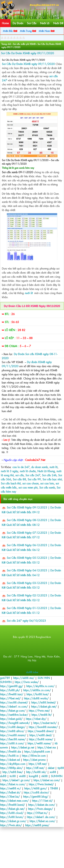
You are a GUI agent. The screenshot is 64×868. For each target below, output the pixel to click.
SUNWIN (6, 682)
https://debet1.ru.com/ (14, 706)
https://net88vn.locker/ (14, 715)
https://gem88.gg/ (12, 686)
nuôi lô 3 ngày (9, 471)
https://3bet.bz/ (10, 796)
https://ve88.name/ (39, 743)
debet (51, 768)
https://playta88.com (37, 751)
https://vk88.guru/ (36, 788)
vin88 (22, 776)
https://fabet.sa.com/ (42, 821)
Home (5, 23)
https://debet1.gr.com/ (16, 780)
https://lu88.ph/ (10, 690)
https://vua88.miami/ (13, 735)
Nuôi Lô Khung (46, 471)
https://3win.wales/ (27, 682)
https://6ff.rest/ (38, 764)
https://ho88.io (9, 755)
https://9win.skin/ (11, 825)
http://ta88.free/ (13, 772)
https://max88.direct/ (41, 731)
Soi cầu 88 (19, 479)
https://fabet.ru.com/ (13, 784)
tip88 (61, 768)
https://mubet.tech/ (45, 723)
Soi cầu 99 (34, 479)
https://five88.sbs (10, 751)
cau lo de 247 (21, 467)
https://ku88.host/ (38, 694)
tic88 (13, 776)
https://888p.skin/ (11, 768)
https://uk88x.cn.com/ (37, 690)
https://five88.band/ (12, 805)
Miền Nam (47, 31)
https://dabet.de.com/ (42, 805)
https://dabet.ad (10, 760)
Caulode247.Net (35, 460)
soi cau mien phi (28, 487)
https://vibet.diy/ (36, 719)
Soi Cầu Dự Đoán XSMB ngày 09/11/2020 (27, 53)
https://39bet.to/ (37, 813)
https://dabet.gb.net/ (44, 706)
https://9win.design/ (40, 809)
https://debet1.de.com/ (41, 817)
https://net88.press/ (37, 825)
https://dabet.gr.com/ (13, 821)
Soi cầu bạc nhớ (52, 479)
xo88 (53, 772)
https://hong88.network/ (15, 723)
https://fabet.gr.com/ (13, 710)
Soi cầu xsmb (47, 487)
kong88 (33, 776)
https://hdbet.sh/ (10, 792)
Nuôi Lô (45, 23)
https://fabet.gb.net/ (12, 809)
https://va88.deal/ (41, 735)
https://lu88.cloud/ (12, 813)
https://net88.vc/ (10, 788)
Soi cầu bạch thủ (11, 483)
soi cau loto (47, 483)
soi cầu (20, 475)
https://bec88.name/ (13, 739)
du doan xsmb (40, 467)
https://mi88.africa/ (12, 731)
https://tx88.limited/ (44, 702)
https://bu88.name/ (41, 739)
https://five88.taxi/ (12, 694)
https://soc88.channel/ (14, 702)
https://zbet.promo (34, 760)
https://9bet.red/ (10, 698)
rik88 (44, 776)
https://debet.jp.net (23, 747)
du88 (3, 776)
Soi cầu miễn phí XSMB (24, 44)
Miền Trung (28, 31)
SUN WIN (44, 678)
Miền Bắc (10, 31)
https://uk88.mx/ (24, 678)
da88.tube (32, 672)
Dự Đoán (18, 23)
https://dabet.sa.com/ (47, 780)
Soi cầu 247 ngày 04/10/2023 (26, 620)
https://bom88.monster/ (43, 727)
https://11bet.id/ (42, 800)
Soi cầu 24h (49, 475)
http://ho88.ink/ (36, 772)
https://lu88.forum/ (12, 817)
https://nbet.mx (47, 747)
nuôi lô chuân (28, 471)
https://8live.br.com (34, 755)
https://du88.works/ (36, 698)
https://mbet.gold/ (11, 719)
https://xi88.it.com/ (12, 743)
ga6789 (5, 678)
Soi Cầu (32, 23)
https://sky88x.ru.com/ (40, 686)
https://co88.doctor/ (36, 792)
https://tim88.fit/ (42, 715)
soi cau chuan (30, 483)
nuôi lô (54, 467)
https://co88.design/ (13, 727)
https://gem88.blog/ (36, 796)
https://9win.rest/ (39, 710)
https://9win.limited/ (41, 784)
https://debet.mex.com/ (14, 800)
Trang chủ (6, 44)
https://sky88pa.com (13, 764)
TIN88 (54, 788)
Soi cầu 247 (33, 475)
